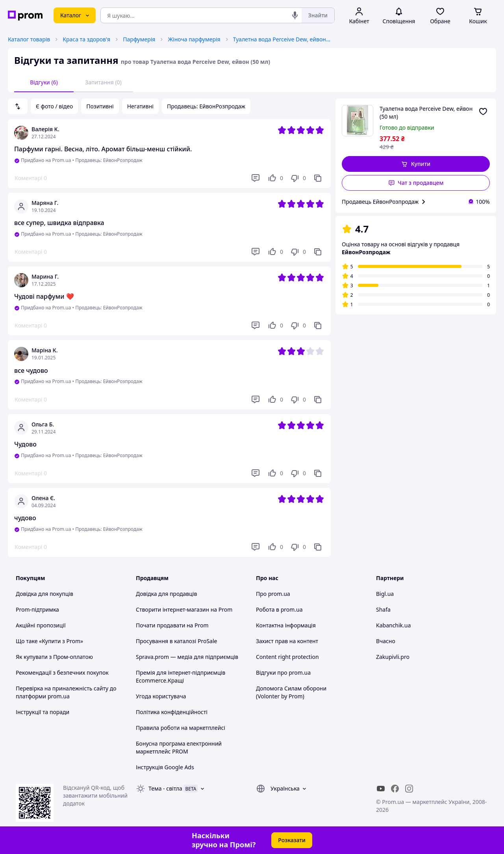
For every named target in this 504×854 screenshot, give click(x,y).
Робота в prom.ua (279, 609)
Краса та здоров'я (86, 39)
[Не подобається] (298, 178)
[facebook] (395, 789)
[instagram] (409, 789)
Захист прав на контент (287, 641)
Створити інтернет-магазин (172, 609)
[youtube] (381, 789)
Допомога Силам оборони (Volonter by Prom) (291, 692)
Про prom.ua (273, 594)
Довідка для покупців (44, 594)
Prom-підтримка (37, 609)
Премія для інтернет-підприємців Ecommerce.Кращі (181, 676)
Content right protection (287, 657)
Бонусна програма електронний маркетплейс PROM (179, 747)
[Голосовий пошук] (295, 15)
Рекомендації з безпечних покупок (62, 673)
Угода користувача (161, 696)
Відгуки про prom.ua (283, 673)
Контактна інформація (286, 625)
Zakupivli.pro (393, 657)
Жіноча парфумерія (194, 39)
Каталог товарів (29, 39)
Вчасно (386, 641)
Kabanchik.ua (393, 625)
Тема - (165, 788)
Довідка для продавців (166, 594)
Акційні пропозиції (41, 625)
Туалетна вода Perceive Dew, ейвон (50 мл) (282, 39)
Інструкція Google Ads (165, 767)
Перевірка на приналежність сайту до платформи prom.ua (66, 692)
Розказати (292, 840)
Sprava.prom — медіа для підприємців (187, 657)
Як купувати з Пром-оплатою (54, 657)
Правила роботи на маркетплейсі (181, 728)
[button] (416, 164)
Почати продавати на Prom (172, 625)
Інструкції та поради (43, 712)
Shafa (383, 609)
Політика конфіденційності (172, 712)
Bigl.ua (385, 594)
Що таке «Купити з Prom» (49, 641)
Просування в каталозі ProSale (176, 641)
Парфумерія (139, 39)
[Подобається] (275, 178)
